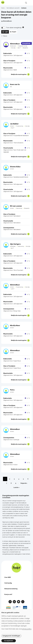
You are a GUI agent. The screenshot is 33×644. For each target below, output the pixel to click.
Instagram (23, 602)
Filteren (4, 36)
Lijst (5, 32)
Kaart (13, 32)
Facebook (10, 602)
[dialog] (16, 626)
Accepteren (9, 641)
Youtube (19, 602)
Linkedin (14, 602)
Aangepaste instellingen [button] (11, 636)
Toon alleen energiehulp (14, 28)
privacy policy (27, 629)
